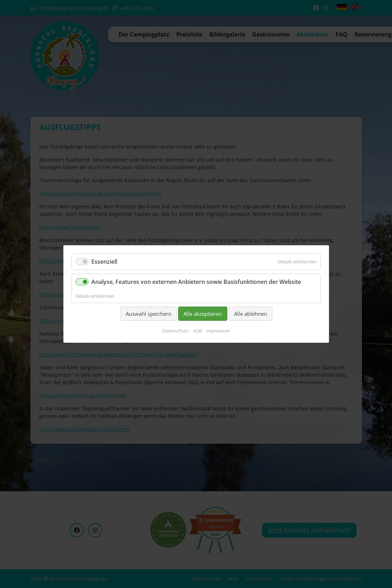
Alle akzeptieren (202, 314)
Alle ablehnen (250, 314)
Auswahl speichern (148, 314)
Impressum (218, 331)
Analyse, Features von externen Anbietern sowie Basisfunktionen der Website (196, 282)
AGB (197, 331)
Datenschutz (175, 331)
